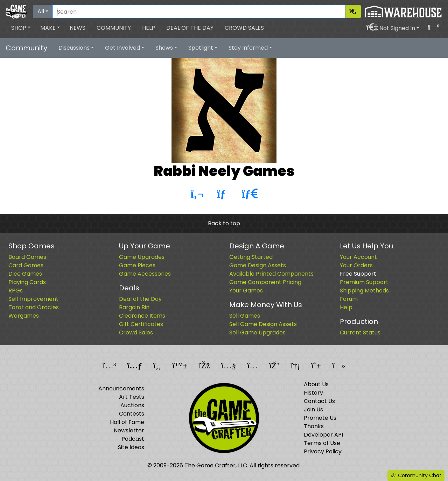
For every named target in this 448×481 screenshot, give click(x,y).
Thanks (314, 426)
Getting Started (251, 257)
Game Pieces (137, 265)
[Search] (199, 12)
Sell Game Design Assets (263, 324)
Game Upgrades (142, 257)
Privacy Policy (323, 451)
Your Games (246, 291)
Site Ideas (131, 447)
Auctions (132, 405)
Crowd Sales (244, 28)
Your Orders (356, 265)
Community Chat (416, 475)
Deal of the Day (190, 28)
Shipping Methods (364, 291)
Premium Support (364, 282)
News (78, 28)
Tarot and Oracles (34, 307)
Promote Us (320, 418)
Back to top (224, 223)
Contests (132, 414)
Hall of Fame (127, 422)
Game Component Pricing (265, 282)
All (41, 11)
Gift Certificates (141, 324)
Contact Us (319, 401)
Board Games (27, 257)
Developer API (323, 435)
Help (149, 28)
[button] (21, 28)
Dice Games (25, 274)
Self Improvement (33, 299)
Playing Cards (27, 282)
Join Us (313, 409)
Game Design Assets (258, 265)
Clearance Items (142, 316)
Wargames (24, 316)
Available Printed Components (271, 274)
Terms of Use (322, 443)
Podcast (133, 439)
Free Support (358, 274)
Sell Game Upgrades (257, 333)
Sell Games (245, 316)
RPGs (16, 291)
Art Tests (132, 397)
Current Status (360, 333)
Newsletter (129, 430)
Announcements (121, 388)
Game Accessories (145, 274)
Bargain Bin (134, 307)
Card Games (26, 265)
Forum (349, 299)
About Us (316, 384)
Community (114, 28)
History (313, 393)
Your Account (358, 257)
